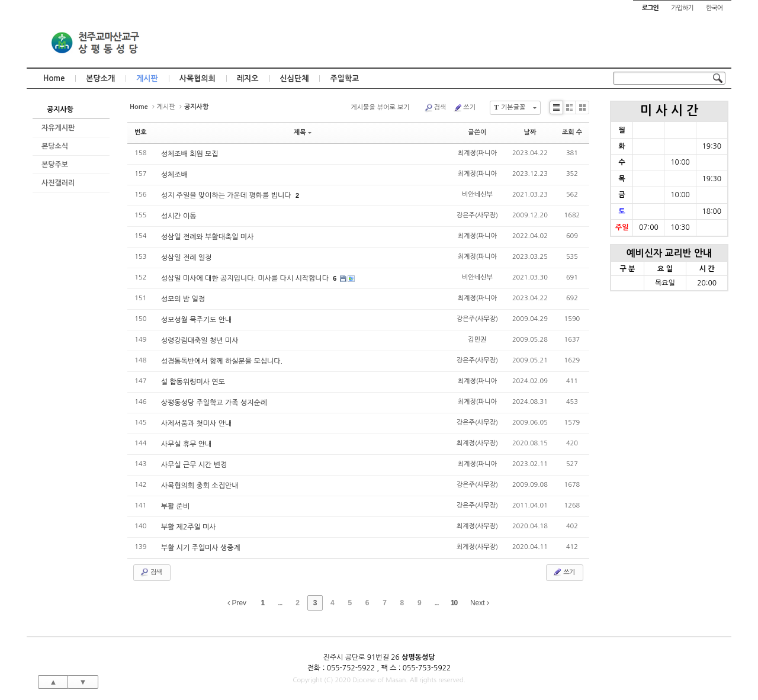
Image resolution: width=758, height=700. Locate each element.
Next (480, 603)
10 (454, 603)
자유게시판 (58, 128)
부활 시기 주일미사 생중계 (201, 548)
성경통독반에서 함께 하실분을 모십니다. (222, 361)
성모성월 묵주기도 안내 (197, 320)
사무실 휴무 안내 (187, 444)
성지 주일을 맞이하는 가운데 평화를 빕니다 (227, 195)
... (280, 603)
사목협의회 (197, 78)
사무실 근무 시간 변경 (194, 465)
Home (54, 78)
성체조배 (174, 175)
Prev (237, 603)
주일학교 (344, 78)
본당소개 (100, 78)
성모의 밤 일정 (183, 299)
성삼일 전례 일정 (187, 258)
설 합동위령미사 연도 (193, 382)
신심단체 (295, 78)
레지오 (248, 78)
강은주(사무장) (477, 215)
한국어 (714, 8)
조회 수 (572, 132)
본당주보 (55, 165)
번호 (141, 132)
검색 (435, 108)
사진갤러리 (58, 183)
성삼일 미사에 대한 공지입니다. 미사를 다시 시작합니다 (246, 278)
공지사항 (60, 110)
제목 (303, 132)
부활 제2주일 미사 (189, 527)
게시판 (147, 78)
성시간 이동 (179, 216)
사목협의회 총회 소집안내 (200, 486)
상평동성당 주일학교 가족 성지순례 (214, 403)
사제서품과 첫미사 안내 (197, 423)
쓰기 (464, 108)
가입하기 (682, 8)
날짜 (530, 132)
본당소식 (55, 146)
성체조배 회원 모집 (190, 154)
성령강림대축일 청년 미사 (200, 341)
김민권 (477, 340)
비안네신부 (477, 195)
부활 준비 (175, 506)
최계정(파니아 (477, 153)
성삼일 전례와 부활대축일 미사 (208, 237)
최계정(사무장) (477, 443)
